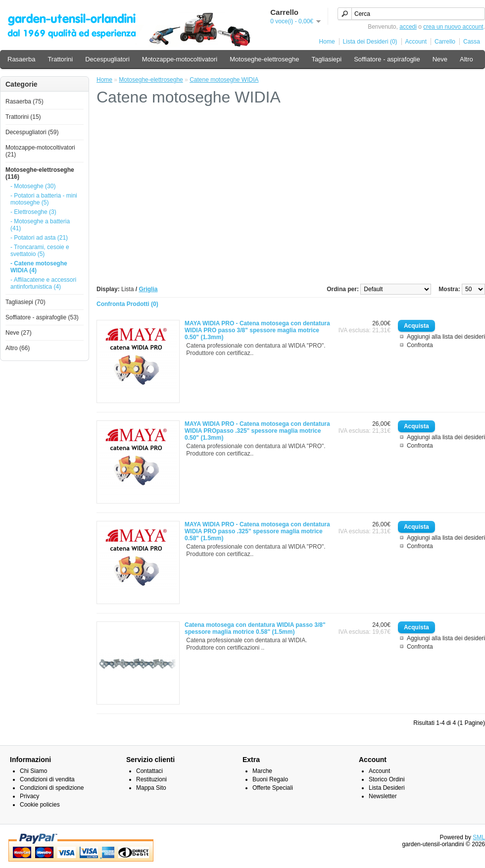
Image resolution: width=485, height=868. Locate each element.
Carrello (445, 42)
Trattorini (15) (23, 117)
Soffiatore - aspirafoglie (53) (42, 317)
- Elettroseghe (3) (33, 212)
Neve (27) (19, 333)
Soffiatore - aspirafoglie (387, 59)
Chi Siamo (33, 771)
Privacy (29, 796)
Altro (466, 59)
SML (479, 837)
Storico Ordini (387, 779)
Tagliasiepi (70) (25, 302)
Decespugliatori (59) (32, 132)
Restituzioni (151, 779)
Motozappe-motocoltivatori (180, 59)
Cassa (472, 42)
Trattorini (60, 59)
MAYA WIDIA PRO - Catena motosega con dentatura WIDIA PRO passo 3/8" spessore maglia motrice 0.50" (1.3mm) (257, 330)
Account (416, 42)
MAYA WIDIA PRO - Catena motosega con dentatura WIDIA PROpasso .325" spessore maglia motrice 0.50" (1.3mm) (257, 431)
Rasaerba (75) (24, 102)
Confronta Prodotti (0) (127, 304)
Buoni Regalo (270, 779)
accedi (408, 27)
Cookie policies (40, 805)
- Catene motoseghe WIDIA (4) (39, 267)
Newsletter (383, 796)
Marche (262, 771)
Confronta (420, 345)
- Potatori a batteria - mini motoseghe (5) (44, 199)
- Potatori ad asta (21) (39, 238)
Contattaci (149, 771)
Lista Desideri (387, 788)
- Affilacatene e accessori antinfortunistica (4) (43, 283)
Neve (440, 59)
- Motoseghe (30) (33, 186)
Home (327, 42)
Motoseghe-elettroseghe (264, 59)
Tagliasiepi (326, 59)
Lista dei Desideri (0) (370, 42)
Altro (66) (18, 348)
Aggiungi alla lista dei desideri (446, 337)
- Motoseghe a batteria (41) (40, 225)
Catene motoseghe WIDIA (224, 80)
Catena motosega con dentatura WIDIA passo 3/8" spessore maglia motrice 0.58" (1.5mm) (255, 628)
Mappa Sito (151, 788)
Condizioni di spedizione (52, 788)
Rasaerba (21, 59)
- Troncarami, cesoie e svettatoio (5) (40, 251)
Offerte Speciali (273, 788)
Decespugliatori (107, 59)
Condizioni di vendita (47, 779)
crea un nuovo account (453, 27)
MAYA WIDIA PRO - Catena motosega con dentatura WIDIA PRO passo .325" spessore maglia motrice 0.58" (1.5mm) (257, 531)
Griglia (148, 289)
